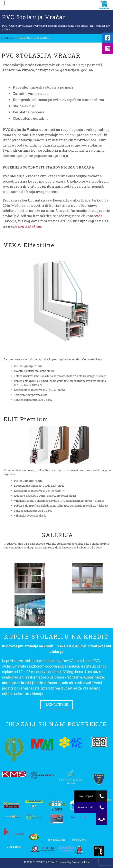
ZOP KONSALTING (57, 840)
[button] (57, 705)
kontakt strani (30, 226)
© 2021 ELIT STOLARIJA (39, 862)
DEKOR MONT (79, 840)
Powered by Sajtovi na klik (72, 862)
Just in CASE (14, 847)
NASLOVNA (9, 38)
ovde (98, 216)
